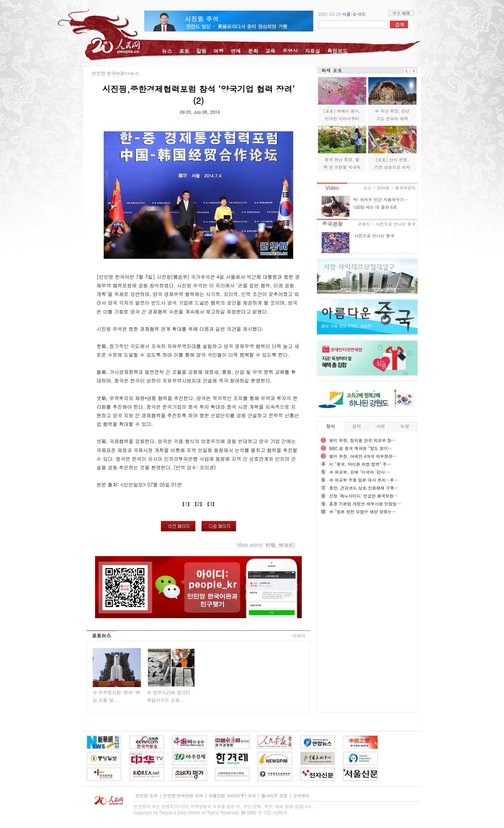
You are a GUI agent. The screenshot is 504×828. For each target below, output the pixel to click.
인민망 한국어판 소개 (183, 795)
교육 (270, 51)
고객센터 (301, 795)
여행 (219, 51)
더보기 (299, 636)
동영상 (290, 51)
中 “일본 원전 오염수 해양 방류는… (363, 512)
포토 (184, 51)
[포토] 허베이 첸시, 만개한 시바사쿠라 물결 (342, 118)
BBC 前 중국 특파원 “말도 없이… (361, 448)
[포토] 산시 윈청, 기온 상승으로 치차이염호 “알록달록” (392, 167)
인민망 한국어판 (108, 73)
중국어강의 (405, 188)
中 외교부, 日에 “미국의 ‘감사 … (360, 472)
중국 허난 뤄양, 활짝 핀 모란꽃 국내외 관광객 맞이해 (342, 167)
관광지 (364, 224)
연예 (236, 51)
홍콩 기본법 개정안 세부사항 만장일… (365, 504)
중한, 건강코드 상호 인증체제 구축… (364, 488)
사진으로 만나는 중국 (395, 224)
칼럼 (202, 51)
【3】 (211, 504)
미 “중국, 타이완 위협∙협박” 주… (360, 464)
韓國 (406, 13)
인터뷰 (383, 188)
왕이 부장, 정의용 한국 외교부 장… (363, 440)
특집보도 (338, 51)
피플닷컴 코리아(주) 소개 (232, 795)
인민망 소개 (147, 795)
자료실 (313, 51)
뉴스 (167, 51)
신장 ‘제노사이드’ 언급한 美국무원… (364, 496)
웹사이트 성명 (275, 795)
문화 (253, 51)
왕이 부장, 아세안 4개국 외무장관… (363, 456)
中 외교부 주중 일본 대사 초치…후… (364, 480)
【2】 (198, 504)
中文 (397, 13)
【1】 (186, 504)
